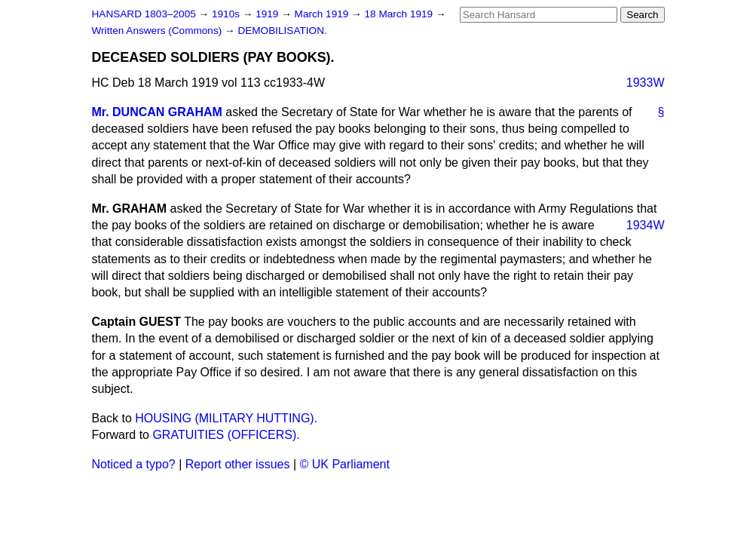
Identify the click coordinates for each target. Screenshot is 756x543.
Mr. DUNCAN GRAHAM (157, 112)
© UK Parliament (345, 464)
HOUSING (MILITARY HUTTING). (226, 418)
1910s (227, 14)
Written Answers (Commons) (159, 31)
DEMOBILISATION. (282, 31)
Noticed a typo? (134, 464)
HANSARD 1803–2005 (144, 14)
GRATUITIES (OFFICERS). (226, 435)
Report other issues (238, 464)
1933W (646, 83)
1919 (268, 14)
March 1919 (323, 14)
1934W (646, 225)
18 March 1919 (400, 14)
